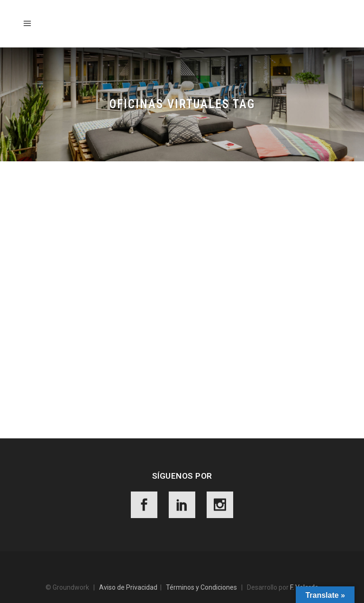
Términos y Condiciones (201, 587)
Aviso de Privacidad (128, 587)
